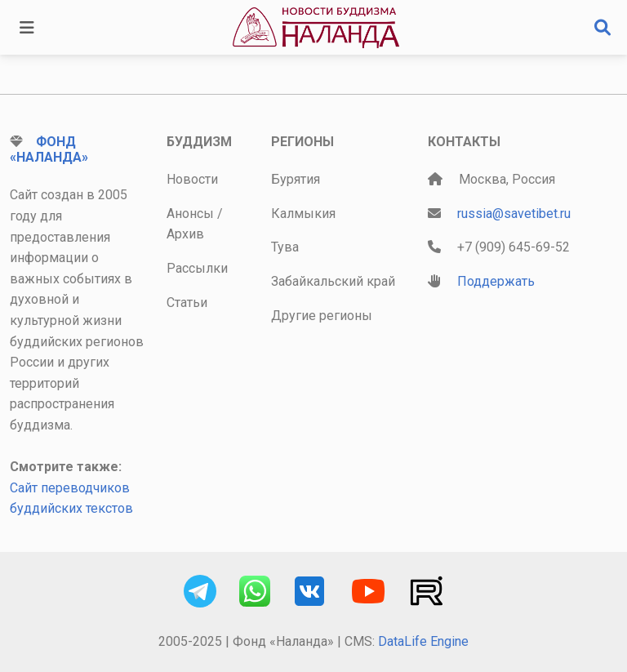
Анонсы (190, 214)
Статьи (187, 303)
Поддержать (496, 281)
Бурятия (296, 179)
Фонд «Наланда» (49, 149)
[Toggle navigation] (27, 28)
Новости (192, 179)
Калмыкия (303, 214)
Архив (185, 234)
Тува (285, 247)
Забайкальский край (333, 281)
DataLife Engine (423, 641)
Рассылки (197, 268)
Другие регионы (322, 316)
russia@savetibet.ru (514, 214)
